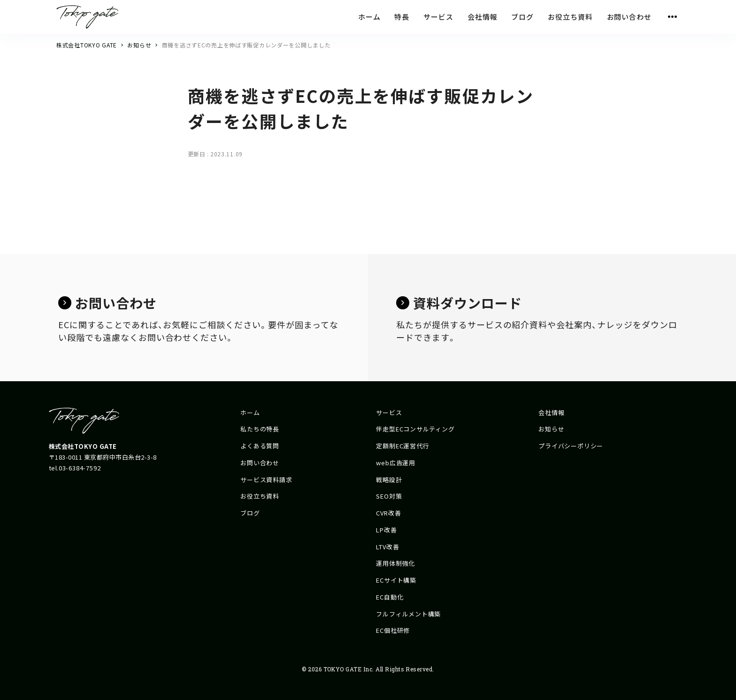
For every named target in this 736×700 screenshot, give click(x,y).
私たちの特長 (260, 429)
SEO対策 (389, 496)
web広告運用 (395, 463)
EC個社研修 (393, 630)
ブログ (250, 513)
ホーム (250, 412)
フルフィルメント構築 (408, 614)
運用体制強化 (395, 563)
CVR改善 (388, 513)
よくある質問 (260, 446)
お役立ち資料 (260, 496)
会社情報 (551, 412)
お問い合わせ (260, 463)
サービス (389, 412)
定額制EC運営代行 (402, 446)
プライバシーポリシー (571, 446)
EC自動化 (390, 597)
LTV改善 (387, 547)
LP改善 (386, 530)
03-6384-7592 (80, 468)
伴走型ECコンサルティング (415, 429)
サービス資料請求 (266, 480)
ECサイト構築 (396, 580)
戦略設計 (389, 480)
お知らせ (551, 429)
